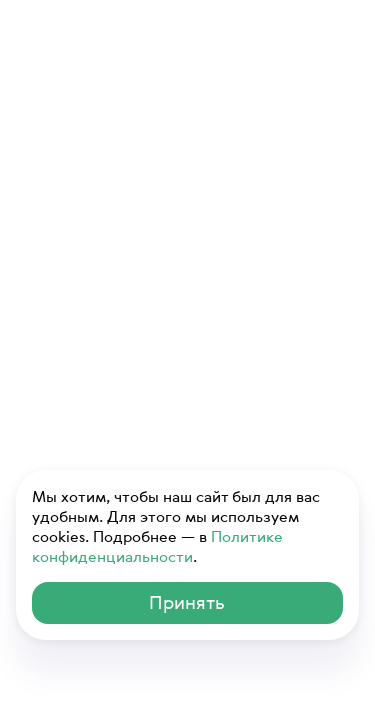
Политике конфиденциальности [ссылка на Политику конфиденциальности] (157, 546)
